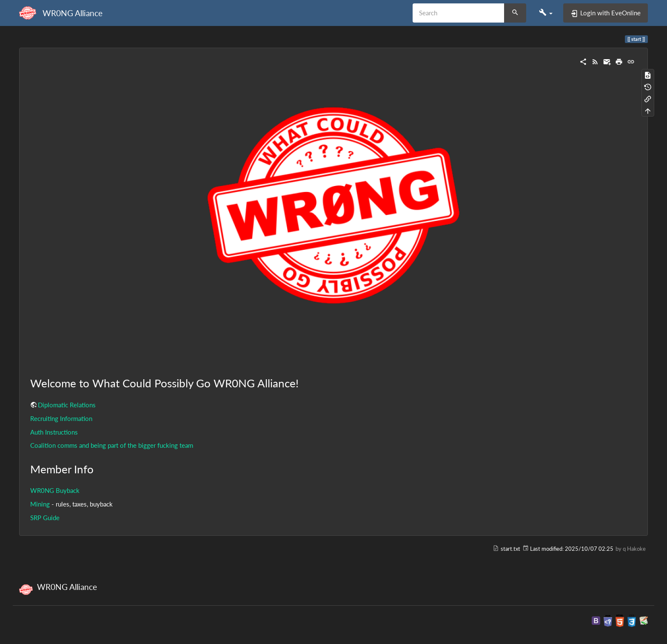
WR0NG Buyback (55, 490)
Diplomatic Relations (67, 405)
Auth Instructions (54, 432)
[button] (546, 13)
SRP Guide (45, 518)
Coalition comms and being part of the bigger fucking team (112, 445)
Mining (40, 504)
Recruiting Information (61, 418)
